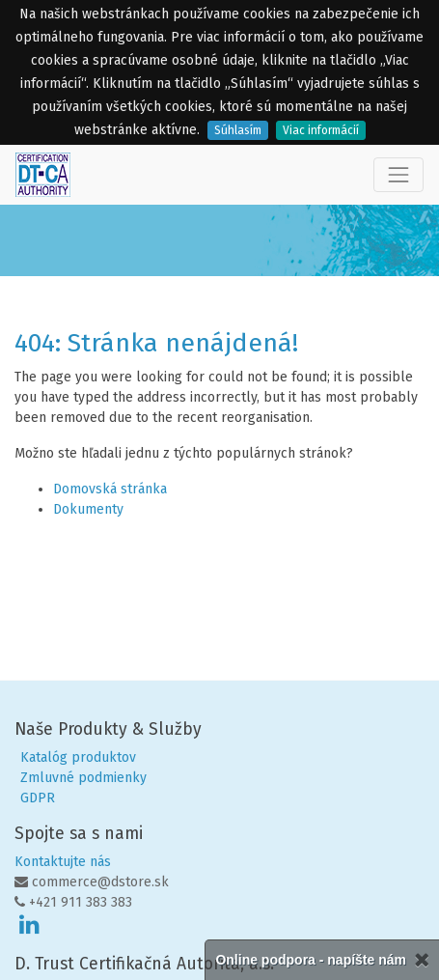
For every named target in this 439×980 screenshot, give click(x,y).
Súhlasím (238, 130)
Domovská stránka (110, 489)
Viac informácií (321, 130)
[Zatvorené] (422, 960)
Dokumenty (88, 509)
